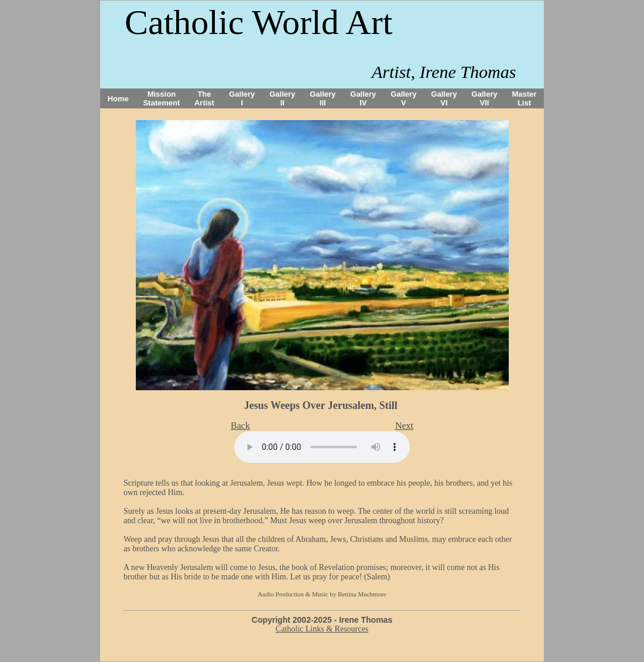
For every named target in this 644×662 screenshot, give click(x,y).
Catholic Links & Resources (322, 629)
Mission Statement (161, 98)
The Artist (204, 98)
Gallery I (242, 98)
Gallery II (282, 98)
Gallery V (403, 98)
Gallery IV (363, 98)
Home (118, 99)
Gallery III (323, 98)
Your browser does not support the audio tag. (322, 447)
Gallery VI (444, 98)
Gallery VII (484, 98)
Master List (525, 98)
